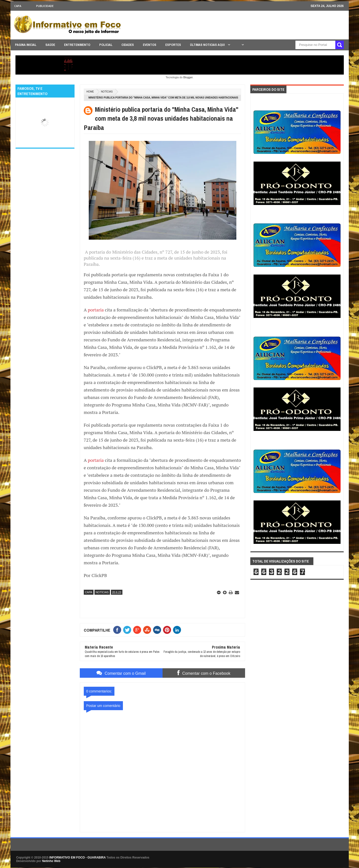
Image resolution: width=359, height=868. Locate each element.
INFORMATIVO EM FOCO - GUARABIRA (78, 858)
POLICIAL (106, 45)
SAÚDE (50, 45)
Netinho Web (51, 861)
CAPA (18, 6)
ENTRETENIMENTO (77, 45)
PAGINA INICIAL (26, 45)
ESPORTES (173, 45)
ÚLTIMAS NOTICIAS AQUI (208, 45)
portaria (96, 310)
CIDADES (128, 45)
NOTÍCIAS (107, 92)
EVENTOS (150, 45)
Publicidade (45, 6)
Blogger (188, 77)
